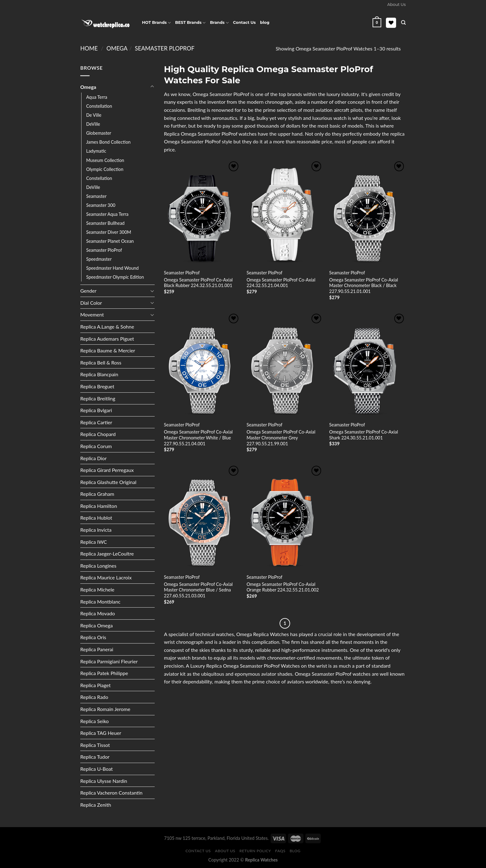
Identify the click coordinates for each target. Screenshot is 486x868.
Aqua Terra (97, 97)
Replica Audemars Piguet (107, 339)
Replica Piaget (95, 685)
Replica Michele (97, 589)
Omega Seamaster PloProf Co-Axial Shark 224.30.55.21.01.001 (364, 435)
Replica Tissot (95, 745)
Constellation (99, 106)
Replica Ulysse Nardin (104, 781)
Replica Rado (94, 697)
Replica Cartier (96, 422)
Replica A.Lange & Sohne (107, 327)
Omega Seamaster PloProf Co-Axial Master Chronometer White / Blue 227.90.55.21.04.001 (198, 438)
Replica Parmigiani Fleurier (109, 661)
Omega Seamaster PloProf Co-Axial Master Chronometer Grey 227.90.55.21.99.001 (281, 438)
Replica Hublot (96, 518)
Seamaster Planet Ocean (110, 241)
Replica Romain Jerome (105, 709)
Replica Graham (97, 494)
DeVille (93, 124)
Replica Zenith (96, 805)
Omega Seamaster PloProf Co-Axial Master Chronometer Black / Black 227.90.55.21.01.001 (364, 286)
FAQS (280, 851)
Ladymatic (96, 151)
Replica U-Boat (97, 769)
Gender (88, 291)
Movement (92, 314)
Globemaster (99, 133)
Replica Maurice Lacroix (106, 577)
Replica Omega (97, 625)
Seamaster (96, 196)
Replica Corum (96, 446)
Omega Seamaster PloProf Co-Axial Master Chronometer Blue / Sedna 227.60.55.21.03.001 (198, 590)
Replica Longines (98, 566)
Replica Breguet (97, 386)
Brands (219, 23)
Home (89, 48)
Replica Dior (93, 458)
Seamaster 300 (101, 205)
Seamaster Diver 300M (109, 232)
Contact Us (244, 22)
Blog (295, 851)
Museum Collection (105, 160)
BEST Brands (190, 23)
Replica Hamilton (99, 506)
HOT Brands (156, 23)
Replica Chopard (98, 434)
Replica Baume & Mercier (108, 350)
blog (265, 22)
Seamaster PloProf (165, 48)
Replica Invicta (96, 530)
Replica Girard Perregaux (107, 470)
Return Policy (255, 851)
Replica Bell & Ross (101, 362)
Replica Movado (98, 613)
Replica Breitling (98, 398)
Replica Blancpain (99, 374)
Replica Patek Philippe (104, 673)
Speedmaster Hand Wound (112, 268)
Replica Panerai (97, 649)
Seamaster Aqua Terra (107, 214)
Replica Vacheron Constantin (111, 793)
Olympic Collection (105, 169)
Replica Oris (93, 637)
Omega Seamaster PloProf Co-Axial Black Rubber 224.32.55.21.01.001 (198, 283)
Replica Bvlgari (96, 410)
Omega (117, 48)
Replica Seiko (95, 721)
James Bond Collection (108, 142)
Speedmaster (99, 259)
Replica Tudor (95, 757)
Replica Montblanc (100, 602)
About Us (225, 851)
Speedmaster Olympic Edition (115, 277)
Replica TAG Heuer (101, 733)
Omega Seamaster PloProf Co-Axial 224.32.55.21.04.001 (281, 283)
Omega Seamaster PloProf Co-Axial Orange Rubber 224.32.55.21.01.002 (283, 587)
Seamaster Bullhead (105, 223)
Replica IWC (94, 542)
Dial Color (91, 303)
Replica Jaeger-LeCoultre (107, 554)
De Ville (94, 115)
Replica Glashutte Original (108, 482)
